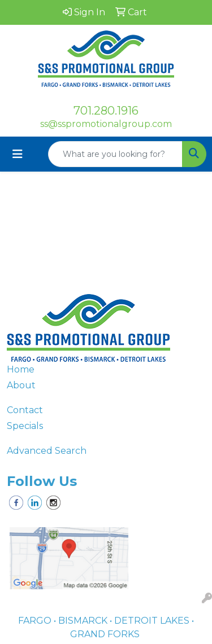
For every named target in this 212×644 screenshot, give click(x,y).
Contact (25, 410)
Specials (25, 426)
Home (21, 369)
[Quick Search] (115, 154)
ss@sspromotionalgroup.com (106, 124)
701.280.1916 (106, 111)
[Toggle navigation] (18, 154)
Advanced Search (47, 451)
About (21, 385)
